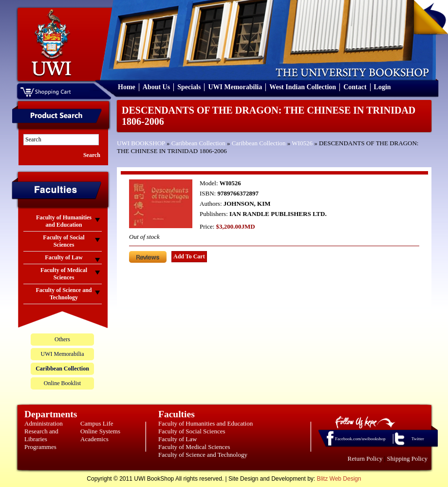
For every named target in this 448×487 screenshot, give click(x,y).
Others (62, 339)
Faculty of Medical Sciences (194, 447)
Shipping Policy (407, 458)
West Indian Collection (303, 87)
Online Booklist (62, 383)
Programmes (40, 447)
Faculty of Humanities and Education (205, 423)
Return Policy (365, 458)
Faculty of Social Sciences (192, 431)
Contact (355, 87)
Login (383, 87)
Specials (189, 87)
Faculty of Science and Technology (203, 455)
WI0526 (302, 143)
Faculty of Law (177, 439)
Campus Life (97, 423)
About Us (156, 87)
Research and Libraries (41, 435)
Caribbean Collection (198, 143)
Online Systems (100, 431)
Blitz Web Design (339, 479)
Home (127, 87)
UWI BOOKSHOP (141, 143)
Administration (44, 423)
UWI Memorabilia (235, 87)
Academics (94, 439)
